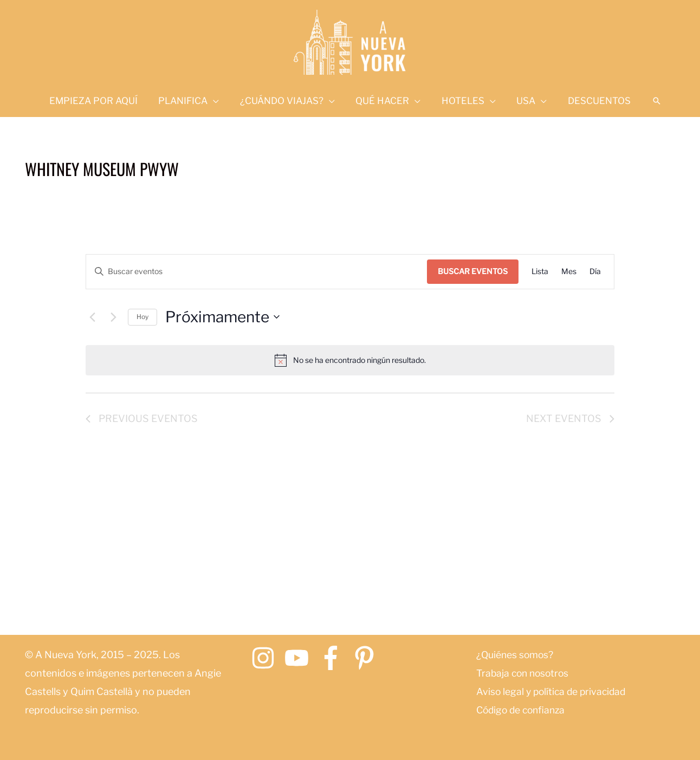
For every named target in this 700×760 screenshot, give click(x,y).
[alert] (350, 360)
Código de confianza (523, 710)
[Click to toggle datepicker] (222, 317)
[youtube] (300, 658)
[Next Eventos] (113, 317)
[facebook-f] (335, 658)
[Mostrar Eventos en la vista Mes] (569, 272)
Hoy (142, 317)
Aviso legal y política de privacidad (553, 691)
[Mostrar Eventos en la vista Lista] (540, 272)
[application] (218, 101)
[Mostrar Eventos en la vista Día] (595, 272)
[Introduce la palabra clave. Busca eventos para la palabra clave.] (256, 272)
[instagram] (267, 658)
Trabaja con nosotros (525, 673)
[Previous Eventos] (92, 317)
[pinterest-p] (368, 658)
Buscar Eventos (473, 271)
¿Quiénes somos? (516, 655)
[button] (648, 101)
